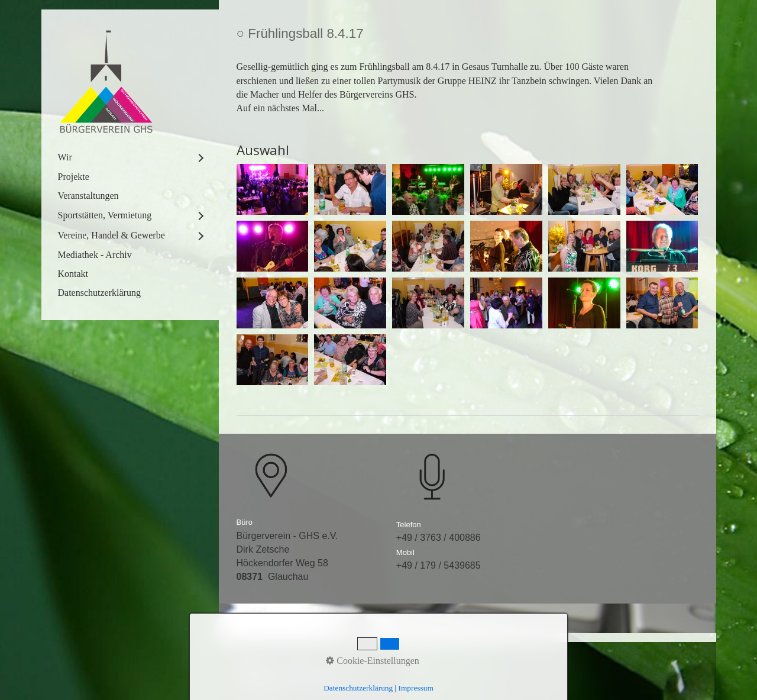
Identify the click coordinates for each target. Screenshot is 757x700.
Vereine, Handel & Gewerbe (111, 235)
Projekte (74, 177)
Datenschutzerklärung (99, 293)
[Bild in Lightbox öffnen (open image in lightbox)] (273, 189)
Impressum (349, 667)
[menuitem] (130, 157)
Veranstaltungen (88, 196)
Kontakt (73, 274)
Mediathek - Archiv (95, 255)
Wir (65, 157)
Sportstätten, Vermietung (105, 215)
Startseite (257, 667)
